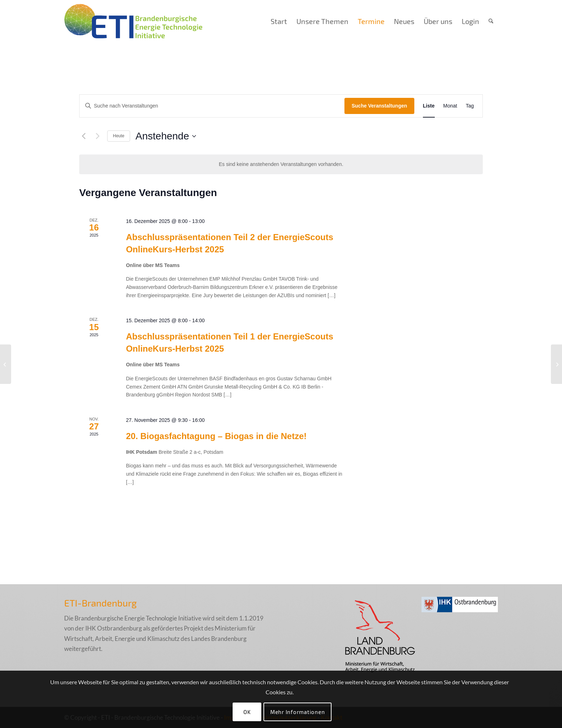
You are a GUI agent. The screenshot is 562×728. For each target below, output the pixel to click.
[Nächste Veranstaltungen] (97, 136)
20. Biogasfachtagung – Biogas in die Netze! (216, 436)
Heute (119, 136)
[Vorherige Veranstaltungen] (84, 136)
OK (247, 712)
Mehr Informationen (298, 712)
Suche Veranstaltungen (379, 106)
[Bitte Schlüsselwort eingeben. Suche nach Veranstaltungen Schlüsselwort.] (212, 106)
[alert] (281, 164)
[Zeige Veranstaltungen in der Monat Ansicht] (450, 106)
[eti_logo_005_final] (133, 21)
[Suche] (491, 21)
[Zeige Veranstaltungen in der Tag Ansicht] (470, 106)
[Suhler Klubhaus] (556, 364)
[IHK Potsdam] (6, 364)
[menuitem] (279, 21)
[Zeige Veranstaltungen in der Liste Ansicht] (429, 106)
